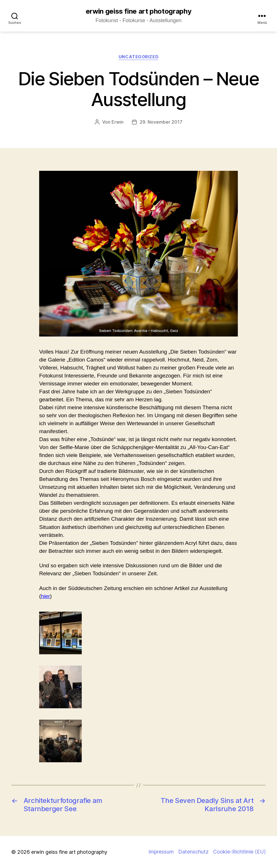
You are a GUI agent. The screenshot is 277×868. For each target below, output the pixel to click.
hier (45, 596)
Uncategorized (138, 57)
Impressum (161, 852)
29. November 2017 (161, 122)
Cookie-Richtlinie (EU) (239, 852)
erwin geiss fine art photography (138, 11)
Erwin (117, 122)
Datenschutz (193, 852)
